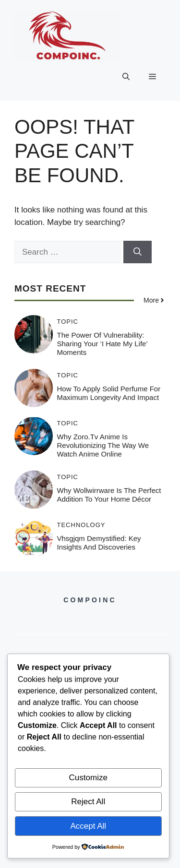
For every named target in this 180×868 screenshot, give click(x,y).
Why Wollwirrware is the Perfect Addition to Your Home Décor (109, 495)
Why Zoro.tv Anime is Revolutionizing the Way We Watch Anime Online (103, 445)
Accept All (88, 826)
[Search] (138, 252)
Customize (88, 778)
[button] (126, 77)
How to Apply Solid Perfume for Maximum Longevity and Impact (109, 393)
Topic (68, 322)
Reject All (88, 802)
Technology (81, 525)
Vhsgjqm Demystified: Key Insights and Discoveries (99, 543)
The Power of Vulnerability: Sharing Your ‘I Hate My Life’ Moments (102, 344)
